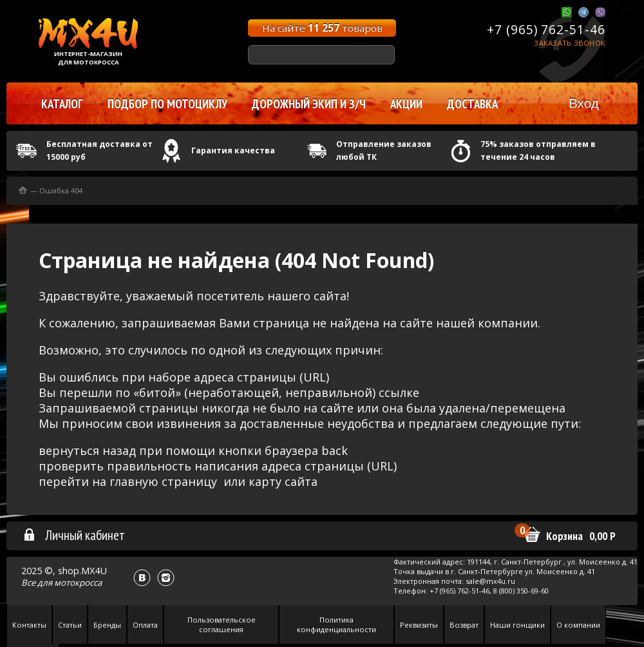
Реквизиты (419, 625)
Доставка (472, 104)
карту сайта (283, 481)
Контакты (29, 625)
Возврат (464, 625)
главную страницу (163, 481)
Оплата (145, 625)
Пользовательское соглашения (222, 624)
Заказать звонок (570, 43)
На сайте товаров (322, 28)
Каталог (62, 104)
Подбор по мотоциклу (167, 104)
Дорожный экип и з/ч (309, 104)
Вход (584, 103)
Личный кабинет (74, 535)
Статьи (70, 625)
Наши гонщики (517, 625)
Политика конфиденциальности (336, 624)
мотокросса (78, 583)
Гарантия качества (233, 150)
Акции (406, 104)
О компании (578, 625)
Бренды (107, 625)
